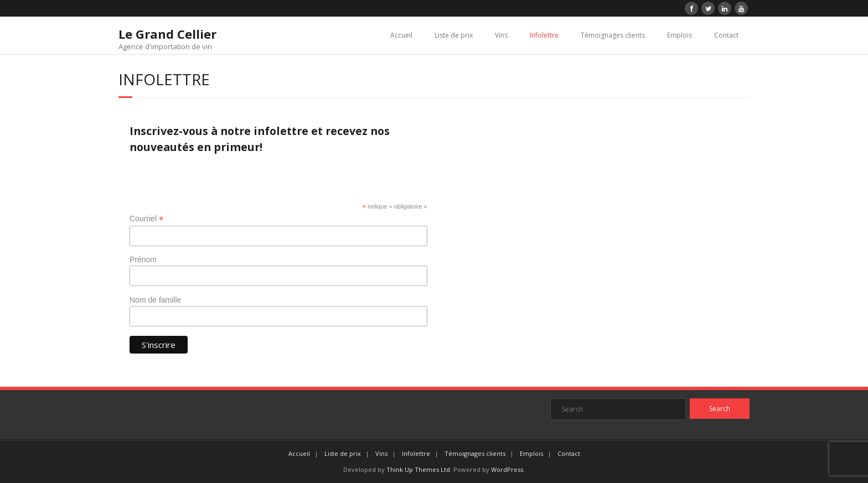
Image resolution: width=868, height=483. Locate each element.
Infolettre (544, 35)
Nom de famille (155, 300)
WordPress (507, 469)
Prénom (143, 259)
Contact (726, 35)
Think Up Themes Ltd (418, 469)
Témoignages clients (613, 35)
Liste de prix (454, 35)
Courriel (146, 219)
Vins (501, 35)
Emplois (680, 35)
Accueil (401, 35)
